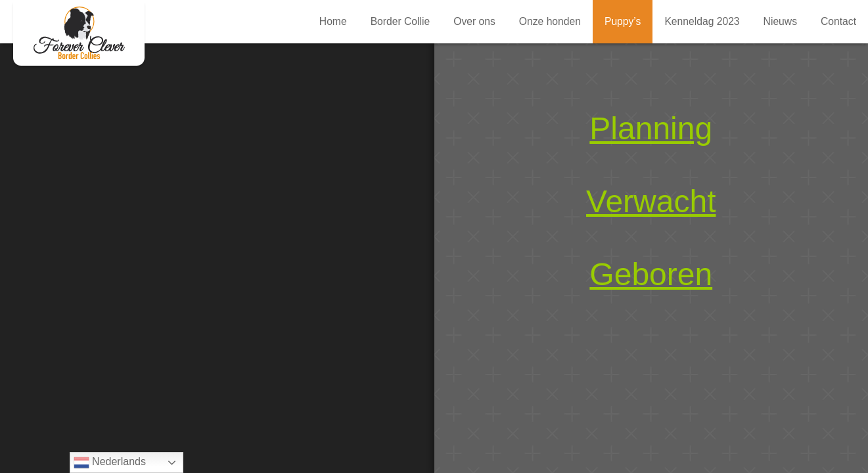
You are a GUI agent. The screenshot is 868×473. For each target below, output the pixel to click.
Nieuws (780, 21)
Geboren (651, 274)
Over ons (474, 21)
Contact (838, 21)
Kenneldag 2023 (702, 21)
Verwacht (651, 201)
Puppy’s (79, 33)
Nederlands (110, 462)
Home (333, 21)
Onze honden (550, 21)
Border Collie (400, 21)
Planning (651, 128)
